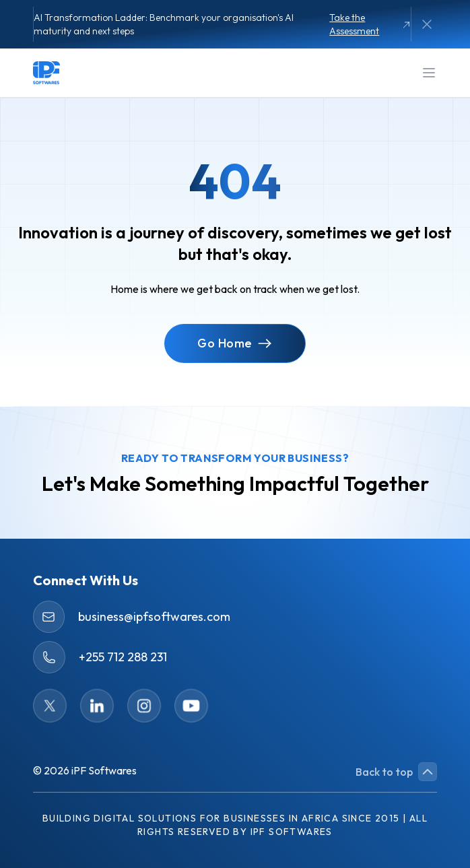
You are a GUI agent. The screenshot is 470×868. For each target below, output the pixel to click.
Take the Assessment (370, 24)
